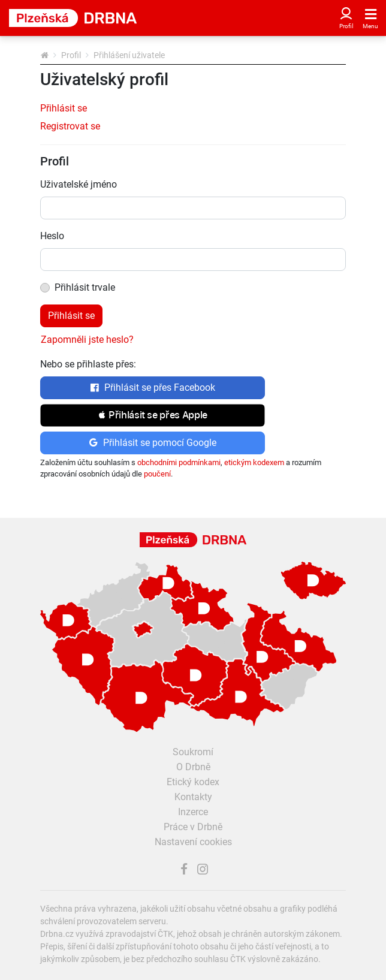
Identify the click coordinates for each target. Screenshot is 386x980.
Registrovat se (70, 126)
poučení (157, 474)
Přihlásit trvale (85, 287)
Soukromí (193, 752)
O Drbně (193, 767)
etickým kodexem (254, 462)
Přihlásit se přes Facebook (153, 388)
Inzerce (193, 812)
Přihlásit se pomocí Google (153, 443)
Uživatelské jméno (79, 184)
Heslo (52, 236)
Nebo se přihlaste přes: (88, 364)
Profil (71, 55)
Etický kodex (193, 782)
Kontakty (193, 797)
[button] (153, 415)
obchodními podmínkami (179, 462)
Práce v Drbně (193, 827)
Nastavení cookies (193, 842)
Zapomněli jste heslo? (87, 340)
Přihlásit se (64, 108)
